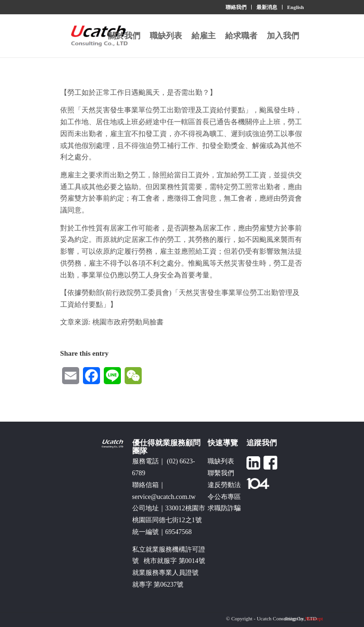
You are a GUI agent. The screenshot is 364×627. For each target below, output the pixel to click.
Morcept (314, 618)
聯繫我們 (221, 473)
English (296, 7)
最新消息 (267, 7)
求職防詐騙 (224, 508)
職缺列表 (221, 461)
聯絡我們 (236, 7)
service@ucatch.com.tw (164, 497)
